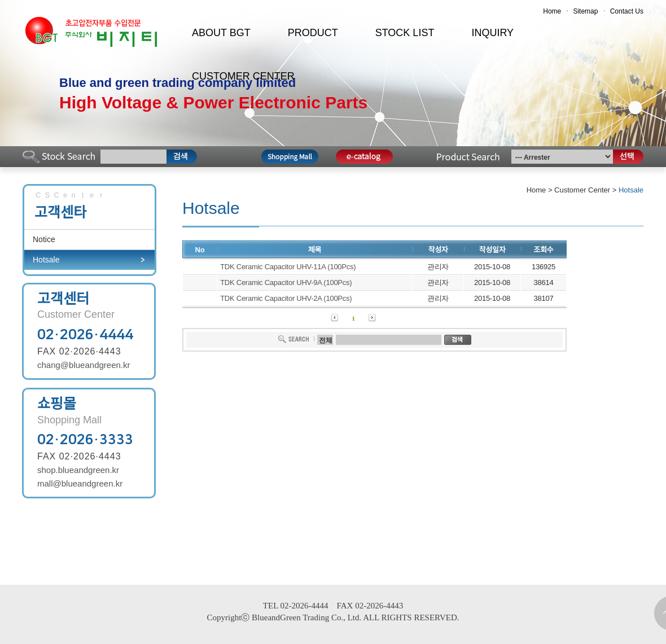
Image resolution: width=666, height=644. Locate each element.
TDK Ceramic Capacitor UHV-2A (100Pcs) (286, 298)
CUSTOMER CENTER (243, 76)
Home (552, 11)
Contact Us (627, 11)
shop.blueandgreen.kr (78, 470)
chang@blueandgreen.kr (84, 365)
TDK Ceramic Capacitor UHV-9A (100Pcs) (286, 282)
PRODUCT (313, 33)
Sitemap (585, 11)
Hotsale (46, 260)
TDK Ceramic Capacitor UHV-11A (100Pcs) (288, 267)
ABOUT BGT (221, 33)
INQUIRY (492, 33)
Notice (44, 239)
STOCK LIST (405, 33)
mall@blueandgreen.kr (80, 483)
